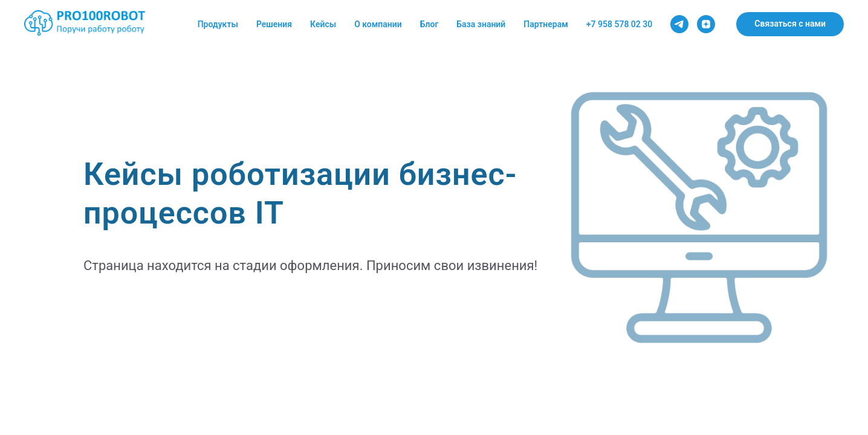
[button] (790, 24)
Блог (429, 24)
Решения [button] (274, 24)
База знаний (481, 24)
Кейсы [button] (323, 24)
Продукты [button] (218, 24)
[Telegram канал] (679, 24)
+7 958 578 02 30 (620, 24)
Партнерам (546, 24)
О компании (378, 24)
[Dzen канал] (706, 24)
